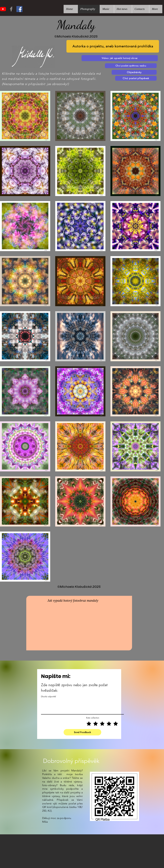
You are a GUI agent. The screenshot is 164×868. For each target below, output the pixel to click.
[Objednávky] (134, 72)
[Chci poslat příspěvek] (136, 78)
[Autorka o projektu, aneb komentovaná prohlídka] (113, 46)
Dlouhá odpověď (48, 696)
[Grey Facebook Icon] (11, 9)
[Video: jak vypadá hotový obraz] (120, 58)
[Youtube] (3, 9)
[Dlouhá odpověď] (82, 707)
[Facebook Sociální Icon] (19, 9)
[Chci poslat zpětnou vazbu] (131, 66)
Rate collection (93, 718)
